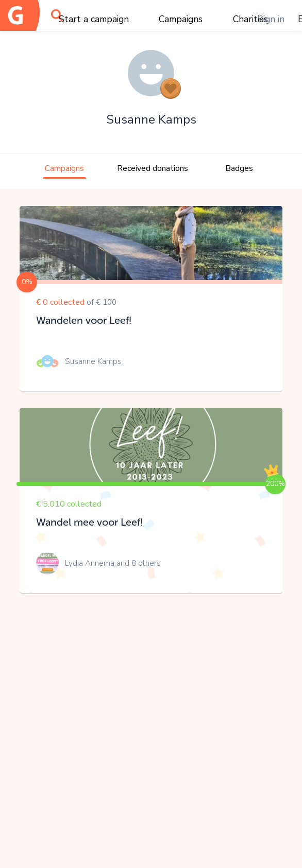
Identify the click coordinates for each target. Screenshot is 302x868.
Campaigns (181, 19)
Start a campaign (94, 19)
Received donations (153, 168)
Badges (239, 168)
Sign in (271, 19)
